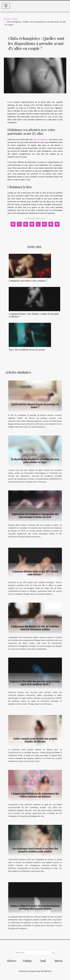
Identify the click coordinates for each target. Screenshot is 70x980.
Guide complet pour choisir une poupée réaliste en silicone (35, 740)
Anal (43, 961)
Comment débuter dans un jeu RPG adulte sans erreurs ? (35, 573)
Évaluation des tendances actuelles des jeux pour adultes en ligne (35, 461)
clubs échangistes (41, 139)
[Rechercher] (35, 953)
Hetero (12, 961)
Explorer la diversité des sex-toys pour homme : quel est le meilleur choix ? (35, 683)
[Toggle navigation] (6, 6)
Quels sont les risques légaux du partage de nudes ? (35, 406)
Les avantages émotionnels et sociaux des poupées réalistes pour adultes (35, 850)
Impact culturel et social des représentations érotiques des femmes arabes (35, 907)
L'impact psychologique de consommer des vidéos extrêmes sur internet (35, 795)
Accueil (7, 19)
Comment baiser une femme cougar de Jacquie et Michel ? (34, 315)
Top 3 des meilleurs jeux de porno (27, 350)
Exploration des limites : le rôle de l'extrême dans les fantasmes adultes (35, 628)
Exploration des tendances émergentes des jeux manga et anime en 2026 (35, 515)
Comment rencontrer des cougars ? (28, 281)
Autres (15, 19)
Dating (27, 961)
